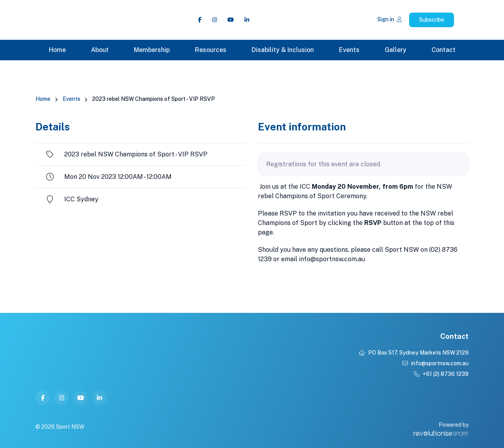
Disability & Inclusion (283, 50)
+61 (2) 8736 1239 (441, 374)
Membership (152, 50)
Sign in (389, 19)
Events (349, 50)
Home (57, 50)
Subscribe (432, 20)
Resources (211, 50)
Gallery (396, 50)
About (100, 50)
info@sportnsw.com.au (435, 363)
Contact (444, 50)
